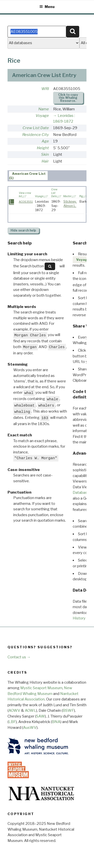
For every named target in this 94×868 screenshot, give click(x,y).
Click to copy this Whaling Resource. (68, 98)
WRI (45, 89)
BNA (56, 722)
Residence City (36, 135)
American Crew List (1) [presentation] (27, 176)
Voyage (42, 116)
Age (45, 141)
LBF (12, 722)
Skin (45, 154)
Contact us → (19, 657)
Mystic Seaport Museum (41, 688)
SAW (40, 716)
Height (43, 148)
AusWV (30, 728)
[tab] (28, 176)
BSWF (68, 711)
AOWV (14, 711)
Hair (45, 161)
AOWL (30, 711)
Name (44, 109)
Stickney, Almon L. (70, 204)
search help (23, 230)
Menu (47, 7)
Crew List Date (36, 128)
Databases (82, 493)
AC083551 (26, 202)
